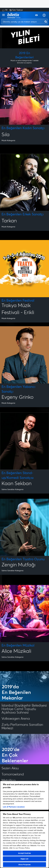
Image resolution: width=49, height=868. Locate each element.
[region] (24, 824)
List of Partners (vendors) (14, 807)
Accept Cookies (24, 853)
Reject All (24, 859)
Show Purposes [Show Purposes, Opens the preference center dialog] (25, 864)
